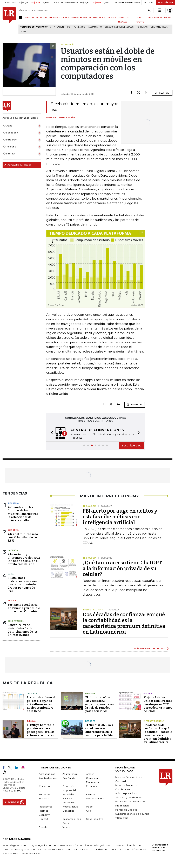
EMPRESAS (54, 18)
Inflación (59, 27)
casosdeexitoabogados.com (19, 853)
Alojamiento (95, 27)
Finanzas (44, 802)
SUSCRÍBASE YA (131, 450)
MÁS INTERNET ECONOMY (150, 653)
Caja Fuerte (69, 782)
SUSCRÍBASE (166, 3)
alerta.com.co (10, 857)
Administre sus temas (18, 165)
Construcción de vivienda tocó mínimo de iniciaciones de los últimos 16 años (23, 634)
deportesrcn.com (31, 857)
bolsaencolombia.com (128, 849)
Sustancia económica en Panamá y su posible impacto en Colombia (24, 612)
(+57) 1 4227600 (12, 794)
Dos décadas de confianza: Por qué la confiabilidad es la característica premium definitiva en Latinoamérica (124, 627)
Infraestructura (70, 810)
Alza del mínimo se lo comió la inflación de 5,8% (23, 542)
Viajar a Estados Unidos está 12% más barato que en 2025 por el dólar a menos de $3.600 (158, 708)
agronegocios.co (41, 849)
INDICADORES (156, 18)
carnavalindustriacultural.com (54, 853)
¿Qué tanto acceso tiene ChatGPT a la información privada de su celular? (122, 573)
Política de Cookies (126, 813)
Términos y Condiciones (129, 801)
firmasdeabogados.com (99, 849)
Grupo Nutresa (159, 27)
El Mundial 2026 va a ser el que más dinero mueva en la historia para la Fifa (99, 734)
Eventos (91, 798)
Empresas (44, 798)
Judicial (31, 724)
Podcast (44, 822)
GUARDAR (162, 93)
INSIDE (168, 18)
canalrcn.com (82, 853)
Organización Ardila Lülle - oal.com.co (160, 851)
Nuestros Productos (126, 789)
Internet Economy (154, 724)
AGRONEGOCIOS (97, 18)
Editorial (13, 534)
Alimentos (79, 27)
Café (24, 31)
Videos (66, 831)
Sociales (44, 831)
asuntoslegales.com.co (15, 849)
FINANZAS (29, 18)
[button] (51, 435)
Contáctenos (123, 793)
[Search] (149, 10)
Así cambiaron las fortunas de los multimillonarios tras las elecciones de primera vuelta (23, 518)
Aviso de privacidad (126, 797)
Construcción (16, 625)
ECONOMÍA (42, 18)
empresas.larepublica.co (68, 849)
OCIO (64, 18)
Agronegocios (47, 777)
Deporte (90, 724)
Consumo (44, 790)
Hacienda (13, 555)
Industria (13, 507)
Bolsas (148, 697)
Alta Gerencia (70, 777)
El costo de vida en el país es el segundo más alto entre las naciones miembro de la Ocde (41, 708)
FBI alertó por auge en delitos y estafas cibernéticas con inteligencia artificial (120, 521)
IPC (69, 27)
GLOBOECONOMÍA (78, 18)
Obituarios (68, 814)
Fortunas (142, 27)
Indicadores (46, 810)
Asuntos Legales (48, 782)
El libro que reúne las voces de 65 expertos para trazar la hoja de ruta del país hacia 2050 (100, 708)
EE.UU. (11, 578)
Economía (92, 790)
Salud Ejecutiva (95, 822)
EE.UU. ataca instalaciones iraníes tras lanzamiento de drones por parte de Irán (22, 589)
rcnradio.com (100, 853)
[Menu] (21, 17)
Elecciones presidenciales (119, 27)
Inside (89, 810)
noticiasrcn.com (120, 853)
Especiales (68, 798)
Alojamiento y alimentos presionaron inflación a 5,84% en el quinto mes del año (24, 564)
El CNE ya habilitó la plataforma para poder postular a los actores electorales (41, 734)
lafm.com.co (139, 853)
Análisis (12, 605)
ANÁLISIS (112, 18)
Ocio (89, 814)
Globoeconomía (95, 802)
